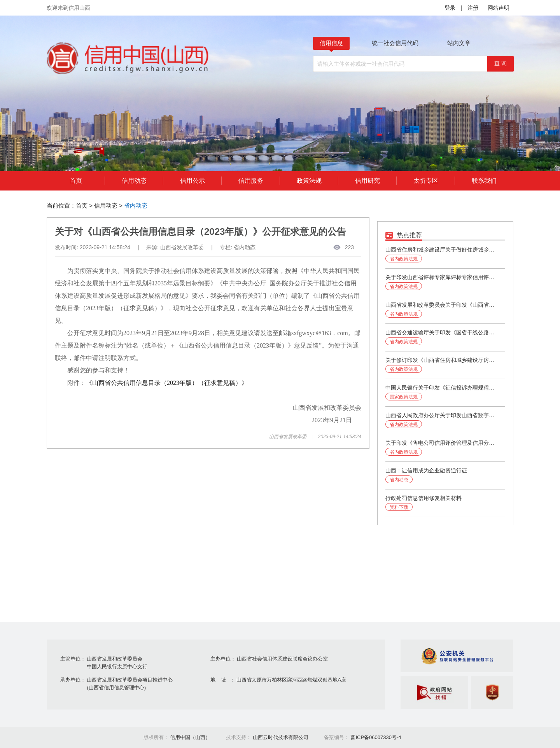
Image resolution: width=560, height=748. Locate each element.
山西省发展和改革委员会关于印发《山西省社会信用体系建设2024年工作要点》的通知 (442, 305)
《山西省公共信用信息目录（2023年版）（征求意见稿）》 (167, 383)
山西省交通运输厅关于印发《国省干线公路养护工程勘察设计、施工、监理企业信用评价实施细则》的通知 (442, 332)
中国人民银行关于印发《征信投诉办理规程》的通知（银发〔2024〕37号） (442, 388)
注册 (473, 8)
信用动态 (134, 181)
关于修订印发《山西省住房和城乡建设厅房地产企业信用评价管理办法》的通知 (442, 360)
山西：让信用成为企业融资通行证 (426, 470)
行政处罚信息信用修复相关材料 (423, 498)
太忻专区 (426, 181)
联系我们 (484, 181)
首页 (76, 181)
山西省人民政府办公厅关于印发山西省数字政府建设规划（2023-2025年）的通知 (442, 415)
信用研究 (367, 181)
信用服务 (251, 181)
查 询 (500, 63)
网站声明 (499, 8)
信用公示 (192, 181)
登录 (450, 8)
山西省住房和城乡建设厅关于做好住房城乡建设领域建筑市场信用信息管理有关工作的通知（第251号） (442, 250)
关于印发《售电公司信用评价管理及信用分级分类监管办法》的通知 (442, 443)
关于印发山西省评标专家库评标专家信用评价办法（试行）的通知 (442, 277)
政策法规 (309, 181)
